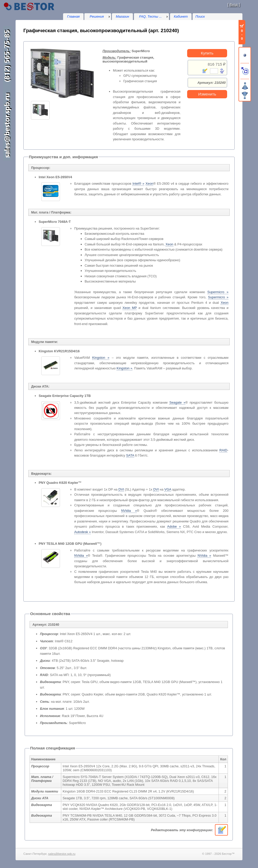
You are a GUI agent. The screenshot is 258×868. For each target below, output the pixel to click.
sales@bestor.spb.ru (62, 854)
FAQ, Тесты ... (151, 16)
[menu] (98, 17)
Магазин (122, 16)
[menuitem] (98, 17)
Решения (97, 16)
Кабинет (181, 16)
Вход (234, 5)
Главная (73, 16)
